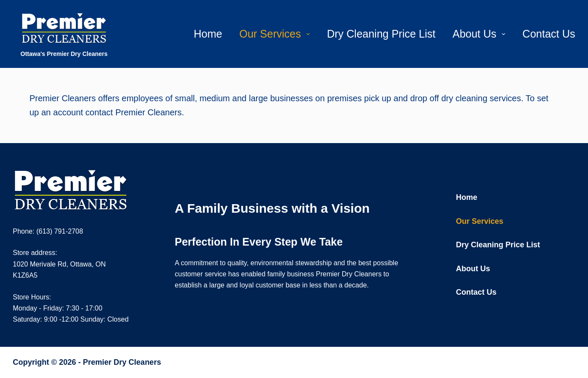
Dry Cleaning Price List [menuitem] (381, 34)
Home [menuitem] (208, 34)
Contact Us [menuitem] (549, 34)
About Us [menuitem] (480, 34)
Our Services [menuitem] (276, 34)
